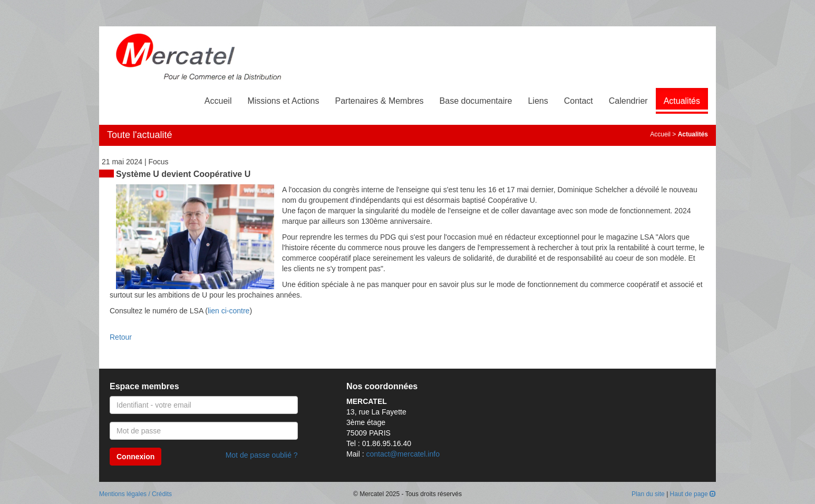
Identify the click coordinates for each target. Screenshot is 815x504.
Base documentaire (476, 101)
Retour (121, 337)
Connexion (135, 457)
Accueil (218, 101)
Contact (579, 101)
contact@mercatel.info (403, 454)
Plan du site (648, 494)
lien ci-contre (229, 311)
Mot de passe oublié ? (262, 455)
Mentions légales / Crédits (135, 494)
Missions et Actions (283, 101)
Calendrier (628, 101)
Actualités (682, 101)
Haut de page (693, 494)
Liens (538, 101)
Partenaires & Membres (380, 101)
